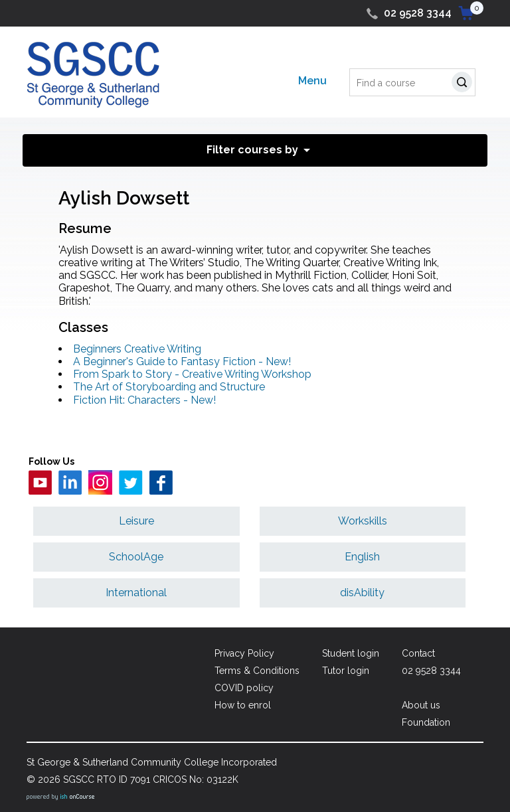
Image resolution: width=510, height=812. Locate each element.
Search (465, 84)
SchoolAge (136, 557)
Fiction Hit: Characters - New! (144, 400)
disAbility (362, 593)
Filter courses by (252, 150)
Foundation (426, 722)
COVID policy (244, 688)
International (136, 593)
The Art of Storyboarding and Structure (169, 387)
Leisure (136, 521)
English (362, 557)
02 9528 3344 (418, 13)
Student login (351, 653)
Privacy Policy (244, 653)
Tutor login (346, 671)
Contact (418, 653)
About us (421, 705)
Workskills (363, 521)
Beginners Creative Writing (137, 349)
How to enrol (243, 705)
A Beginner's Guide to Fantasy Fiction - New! (182, 362)
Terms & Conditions (257, 671)
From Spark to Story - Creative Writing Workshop (192, 374)
